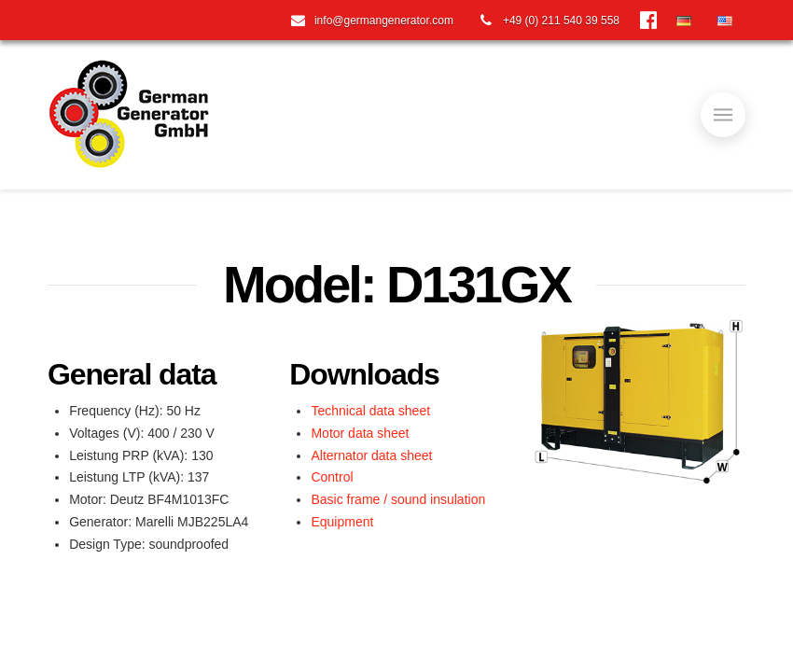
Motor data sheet (360, 433)
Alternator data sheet (371, 455)
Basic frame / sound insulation (398, 499)
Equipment (342, 522)
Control (332, 477)
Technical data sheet (370, 411)
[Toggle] (723, 115)
